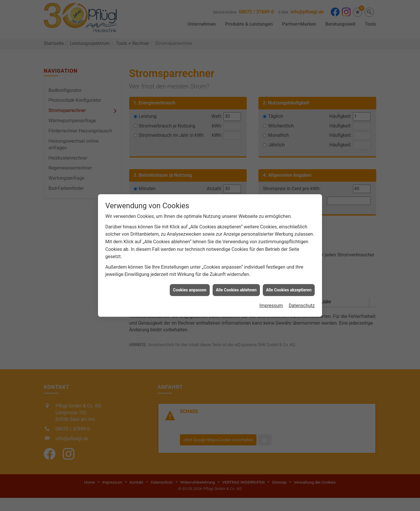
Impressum (271, 302)
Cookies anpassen (190, 286)
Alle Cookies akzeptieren (289, 286)
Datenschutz (302, 302)
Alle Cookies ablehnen (236, 286)
